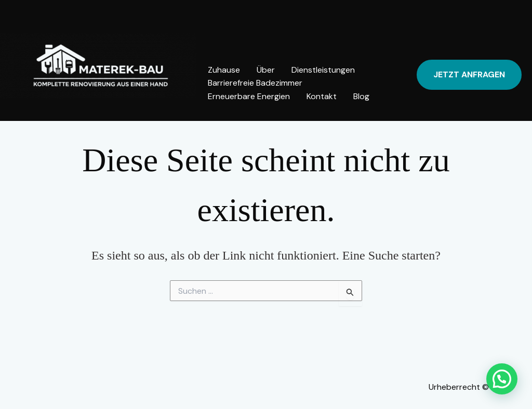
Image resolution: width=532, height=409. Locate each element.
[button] (469, 75)
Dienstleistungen (323, 70)
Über (266, 70)
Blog (361, 96)
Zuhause (224, 70)
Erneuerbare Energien (249, 96)
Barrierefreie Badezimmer (255, 83)
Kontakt (322, 96)
